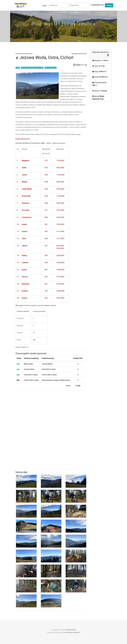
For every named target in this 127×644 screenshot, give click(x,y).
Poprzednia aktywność (24, 54)
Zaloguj (109, 5)
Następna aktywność (79, 54)
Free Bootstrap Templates (72, 632)
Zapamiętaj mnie (97, 5)
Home (44, 6)
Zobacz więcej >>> (22, 347)
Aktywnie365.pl (71, 630)
